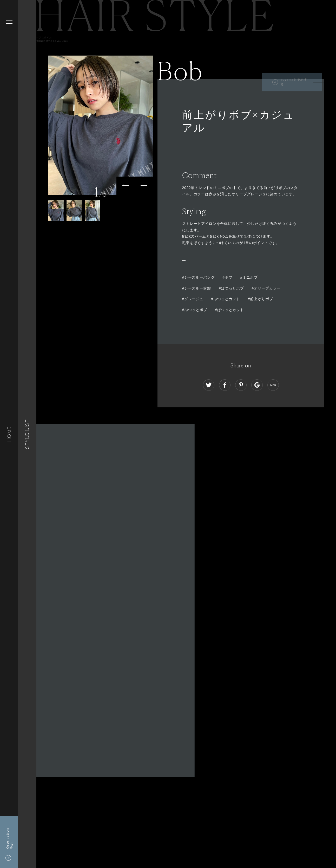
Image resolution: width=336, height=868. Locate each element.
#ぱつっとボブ (231, 288)
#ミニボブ (249, 277)
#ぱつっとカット (229, 310)
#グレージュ (193, 299)
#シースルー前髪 (197, 288)
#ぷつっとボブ (195, 310)
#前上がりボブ (261, 299)
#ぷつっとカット (226, 299)
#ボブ (228, 277)
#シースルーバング (199, 277)
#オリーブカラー (266, 288)
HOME (9, 434)
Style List (27, 434)
